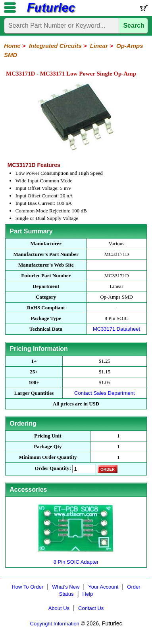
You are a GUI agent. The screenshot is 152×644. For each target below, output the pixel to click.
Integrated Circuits (55, 46)
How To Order (27, 587)
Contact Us (91, 608)
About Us (59, 608)
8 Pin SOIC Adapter (76, 559)
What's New (66, 587)
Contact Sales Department (104, 393)
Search (134, 26)
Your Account (103, 587)
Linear (99, 46)
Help (88, 594)
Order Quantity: (53, 468)
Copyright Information (55, 624)
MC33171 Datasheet (116, 329)
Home (12, 46)
